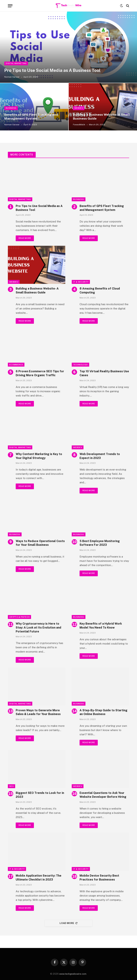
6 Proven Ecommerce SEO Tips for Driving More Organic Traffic (40, 373)
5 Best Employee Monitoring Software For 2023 (100, 543)
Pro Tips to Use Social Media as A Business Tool (56, 70)
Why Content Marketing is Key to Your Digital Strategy (39, 456)
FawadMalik (79, 125)
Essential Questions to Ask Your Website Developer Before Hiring (103, 796)
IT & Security (81, 282)
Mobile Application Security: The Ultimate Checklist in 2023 (39, 878)
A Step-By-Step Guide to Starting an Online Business (103, 713)
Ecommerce (16, 365)
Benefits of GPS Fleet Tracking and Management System (32, 117)
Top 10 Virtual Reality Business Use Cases (104, 373)
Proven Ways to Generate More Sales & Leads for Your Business (38, 713)
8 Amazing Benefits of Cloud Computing (100, 291)
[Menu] (10, 6)
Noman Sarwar (12, 77)
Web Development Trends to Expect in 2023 (100, 456)
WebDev (79, 108)
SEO (12, 787)
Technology (80, 365)
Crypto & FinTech (19, 618)
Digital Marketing (17, 63)
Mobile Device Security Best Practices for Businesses (99, 878)
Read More (25, 238)
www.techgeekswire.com (73, 975)
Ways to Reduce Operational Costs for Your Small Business (40, 543)
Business (11, 108)
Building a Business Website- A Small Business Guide (102, 117)
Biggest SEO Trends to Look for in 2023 (40, 796)
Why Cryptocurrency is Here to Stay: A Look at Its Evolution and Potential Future (38, 628)
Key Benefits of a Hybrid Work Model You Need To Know (101, 626)
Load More (68, 924)
